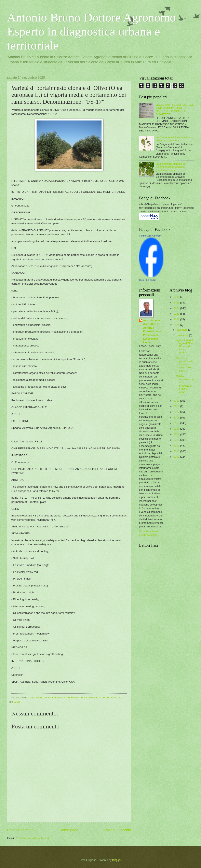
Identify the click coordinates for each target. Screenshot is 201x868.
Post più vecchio (118, 830)
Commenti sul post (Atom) (34, 838)
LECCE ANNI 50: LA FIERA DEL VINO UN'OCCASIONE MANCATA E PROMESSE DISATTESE (175, 109)
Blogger (117, 860)
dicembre (182, 330)
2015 (177, 423)
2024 (177, 308)
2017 (177, 412)
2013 (177, 434)
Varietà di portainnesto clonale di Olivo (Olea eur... (185, 364)
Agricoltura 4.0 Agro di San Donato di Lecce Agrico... (184, 346)
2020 (177, 325)
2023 (177, 314)
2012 (177, 440)
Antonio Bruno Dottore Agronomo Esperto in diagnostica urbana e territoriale (92, 31)
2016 (177, 418)
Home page (69, 830)
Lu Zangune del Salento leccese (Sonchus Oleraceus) (174, 139)
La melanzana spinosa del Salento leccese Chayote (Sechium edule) (171, 167)
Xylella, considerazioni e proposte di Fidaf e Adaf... (185, 384)
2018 (177, 406)
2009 (177, 457)
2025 (177, 303)
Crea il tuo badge (148, 280)
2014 (177, 429)
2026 (177, 297)
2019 (177, 401)
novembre (183, 335)
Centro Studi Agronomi (150, 236)
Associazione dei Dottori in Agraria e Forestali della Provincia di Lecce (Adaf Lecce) (152, 331)
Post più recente (20, 830)
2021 (177, 319)
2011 (177, 446)
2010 (177, 451)
